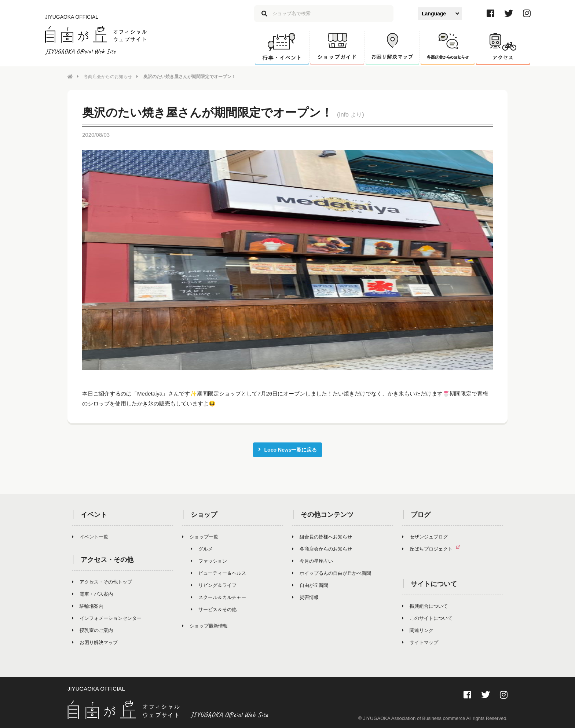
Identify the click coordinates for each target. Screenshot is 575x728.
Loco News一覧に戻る (288, 448)
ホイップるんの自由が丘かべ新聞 (332, 572)
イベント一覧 (90, 535)
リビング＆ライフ (214, 584)
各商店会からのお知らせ (108, 77)
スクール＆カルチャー (218, 596)
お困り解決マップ (95, 641)
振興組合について (425, 605)
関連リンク (418, 629)
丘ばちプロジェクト (434, 547)
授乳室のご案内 (92, 629)
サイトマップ (420, 641)
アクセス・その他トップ (102, 580)
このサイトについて (427, 617)
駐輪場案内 (88, 605)
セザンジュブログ (425, 535)
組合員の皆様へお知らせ (322, 535)
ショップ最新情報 (205, 624)
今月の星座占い (312, 560)
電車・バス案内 (92, 593)
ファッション (209, 560)
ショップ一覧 (200, 535)
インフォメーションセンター (107, 617)
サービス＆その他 (214, 608)
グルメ (202, 547)
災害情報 (305, 596)
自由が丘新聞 (310, 584)
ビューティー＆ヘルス (218, 572)
